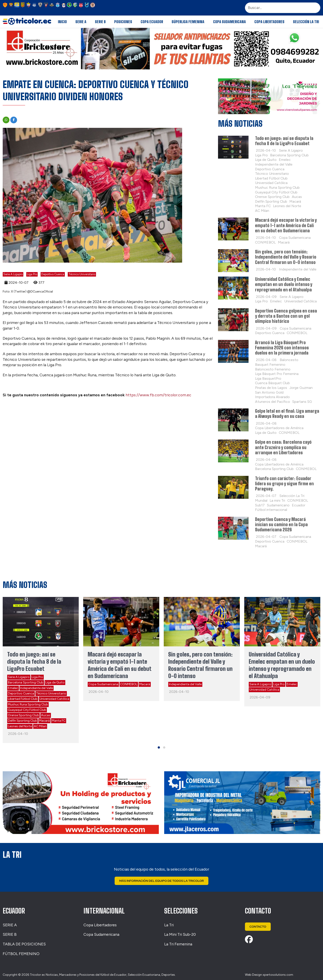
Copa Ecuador (152, 22)
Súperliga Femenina (188, 22)
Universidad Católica (54, 699)
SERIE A (10, 925)
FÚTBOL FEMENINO (21, 954)
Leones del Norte (20, 726)
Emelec (13, 688)
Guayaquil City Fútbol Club (27, 710)
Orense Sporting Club (23, 715)
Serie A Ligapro (13, 274)
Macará (44, 721)
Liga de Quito (55, 682)
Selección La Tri (306, 22)
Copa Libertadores (269, 22)
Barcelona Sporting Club (26, 682)
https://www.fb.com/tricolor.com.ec (158, 395)
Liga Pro (32, 274)
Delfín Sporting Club (22, 721)
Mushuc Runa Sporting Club (28, 704)
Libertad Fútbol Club (23, 699)
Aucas (46, 715)
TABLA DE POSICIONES (24, 944)
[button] (159, 747)
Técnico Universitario (82, 274)
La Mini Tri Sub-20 (180, 935)
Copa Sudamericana (229, 22)
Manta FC (59, 721)
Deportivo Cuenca (53, 274)
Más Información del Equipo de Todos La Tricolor (161, 881)
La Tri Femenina (178, 944)
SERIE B (10, 935)
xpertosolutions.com (278, 975)
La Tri (169, 925)
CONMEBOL (129, 684)
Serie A (81, 22)
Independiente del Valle (37, 688)
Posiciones (123, 22)
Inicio (62, 22)
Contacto (258, 927)
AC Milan (40, 726)
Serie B (100, 22)
